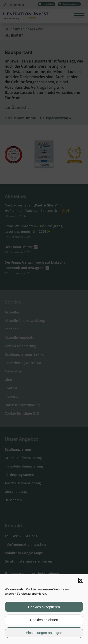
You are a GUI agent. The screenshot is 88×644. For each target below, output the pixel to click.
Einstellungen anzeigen (44, 633)
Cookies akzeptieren (44, 607)
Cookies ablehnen (44, 620)
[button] (81, 580)
